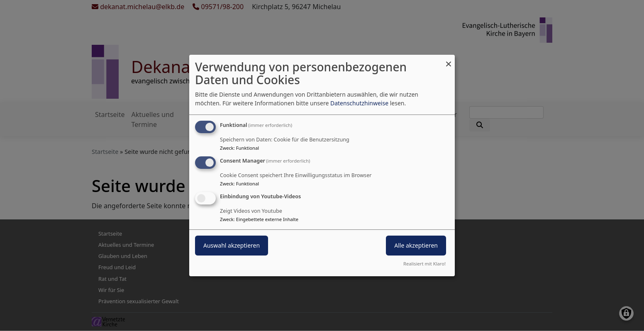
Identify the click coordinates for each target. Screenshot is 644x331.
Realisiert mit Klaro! (424, 264)
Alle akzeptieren (416, 245)
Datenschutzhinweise (359, 103)
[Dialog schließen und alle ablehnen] (449, 60)
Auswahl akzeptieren (232, 245)
